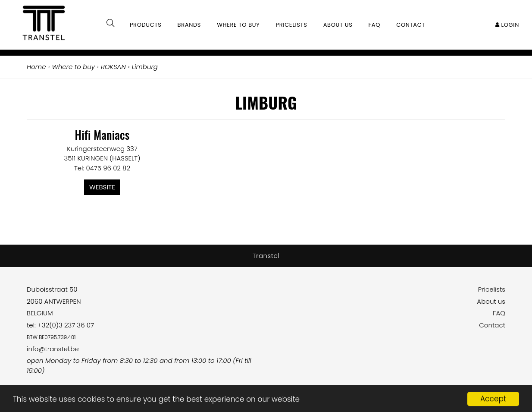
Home (36, 67)
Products (146, 25)
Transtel (266, 256)
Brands (189, 25)
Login (507, 25)
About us (491, 301)
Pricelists (492, 289)
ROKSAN (113, 67)
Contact (492, 325)
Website (102, 187)
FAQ (499, 313)
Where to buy (238, 25)
